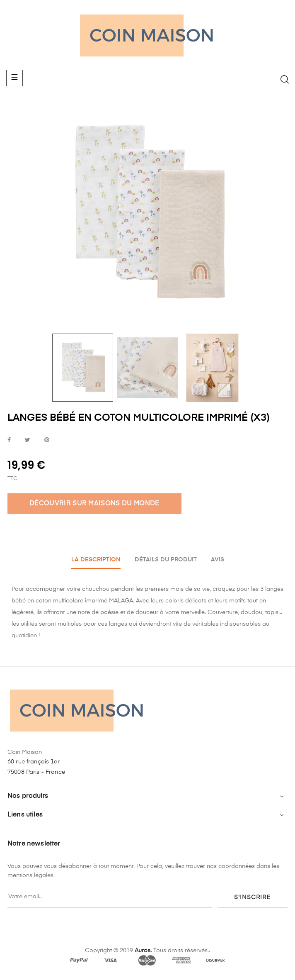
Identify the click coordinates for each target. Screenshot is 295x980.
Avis (218, 560)
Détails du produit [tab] (166, 560)
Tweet (28, 440)
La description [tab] (96, 560)
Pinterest (47, 440)
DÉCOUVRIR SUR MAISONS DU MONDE (94, 504)
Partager (9, 440)
